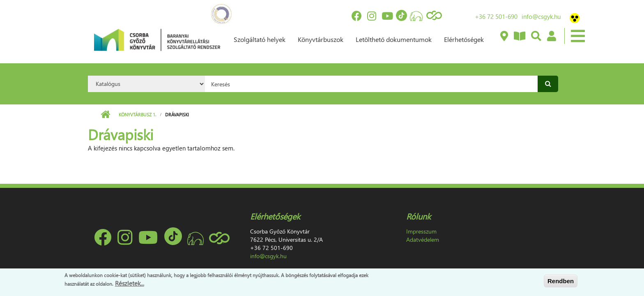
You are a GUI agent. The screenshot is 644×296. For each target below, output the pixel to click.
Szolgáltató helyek (260, 39)
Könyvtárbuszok (321, 39)
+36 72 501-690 (496, 16)
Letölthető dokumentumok (394, 39)
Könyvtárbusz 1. (137, 114)
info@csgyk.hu (541, 16)
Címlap (105, 115)
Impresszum (421, 231)
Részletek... (130, 283)
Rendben (561, 281)
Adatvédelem (423, 239)
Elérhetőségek (464, 39)
